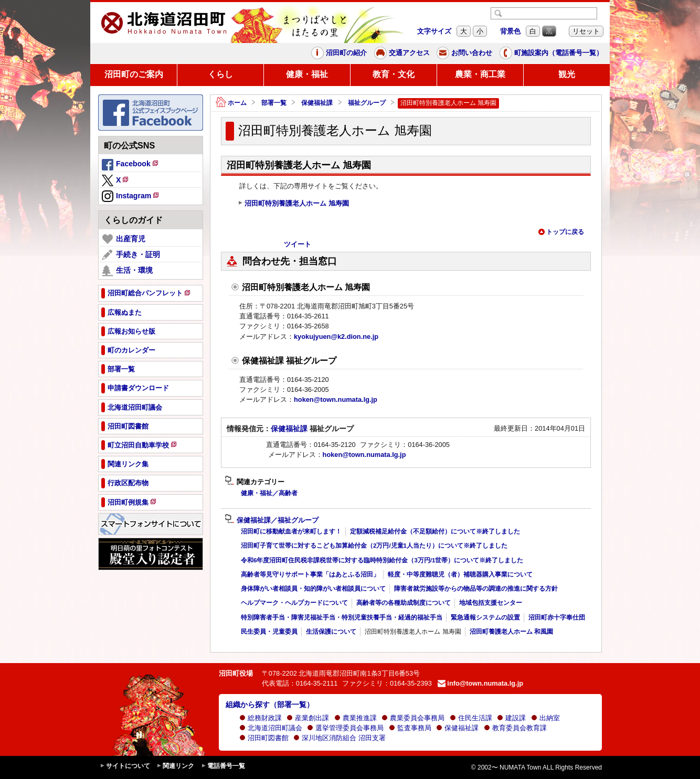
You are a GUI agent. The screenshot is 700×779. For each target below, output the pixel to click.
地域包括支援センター (491, 603)
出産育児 (124, 239)
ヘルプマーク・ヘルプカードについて (294, 603)
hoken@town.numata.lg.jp (336, 399)
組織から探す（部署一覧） (270, 705)
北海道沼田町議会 (271, 728)
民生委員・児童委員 (269, 632)
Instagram (131, 197)
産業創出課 (308, 718)
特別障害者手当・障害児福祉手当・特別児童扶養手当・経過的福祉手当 (342, 617)
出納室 (545, 718)
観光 (567, 74)
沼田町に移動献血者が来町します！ (291, 531)
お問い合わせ (464, 53)
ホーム (231, 103)
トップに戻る (561, 232)
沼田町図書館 (264, 738)
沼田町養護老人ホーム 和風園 (511, 632)
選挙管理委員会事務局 (345, 728)
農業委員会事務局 (413, 718)
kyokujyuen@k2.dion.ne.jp (336, 337)
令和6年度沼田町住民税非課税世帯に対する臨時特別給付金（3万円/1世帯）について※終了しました (382, 560)
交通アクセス (402, 53)
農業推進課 (356, 718)
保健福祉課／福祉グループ (272, 520)
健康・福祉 (307, 74)
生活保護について (331, 632)
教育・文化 (394, 74)
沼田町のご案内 (134, 74)
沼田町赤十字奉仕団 (557, 617)
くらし (220, 74)
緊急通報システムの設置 (485, 617)
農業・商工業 (480, 74)
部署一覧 (274, 103)
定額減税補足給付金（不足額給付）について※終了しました (435, 531)
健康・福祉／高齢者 (269, 493)
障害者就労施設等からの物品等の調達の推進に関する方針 (476, 589)
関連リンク (175, 766)
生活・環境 (127, 271)
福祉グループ (367, 103)
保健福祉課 (317, 103)
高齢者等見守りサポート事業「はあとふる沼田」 (310, 574)
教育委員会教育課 (515, 728)
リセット (586, 31)
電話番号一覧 (223, 766)
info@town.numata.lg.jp (480, 683)
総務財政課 (261, 718)
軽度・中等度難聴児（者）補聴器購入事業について (460, 574)
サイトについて (125, 766)
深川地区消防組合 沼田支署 (340, 738)
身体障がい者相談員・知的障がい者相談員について (313, 589)
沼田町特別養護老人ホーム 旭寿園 (293, 204)
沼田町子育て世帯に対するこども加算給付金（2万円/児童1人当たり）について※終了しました (374, 546)
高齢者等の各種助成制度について (404, 603)
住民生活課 (471, 718)
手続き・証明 (131, 255)
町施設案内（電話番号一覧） (551, 53)
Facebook (131, 165)
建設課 (511, 718)
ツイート (298, 244)
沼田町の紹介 (339, 53)
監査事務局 (410, 728)
